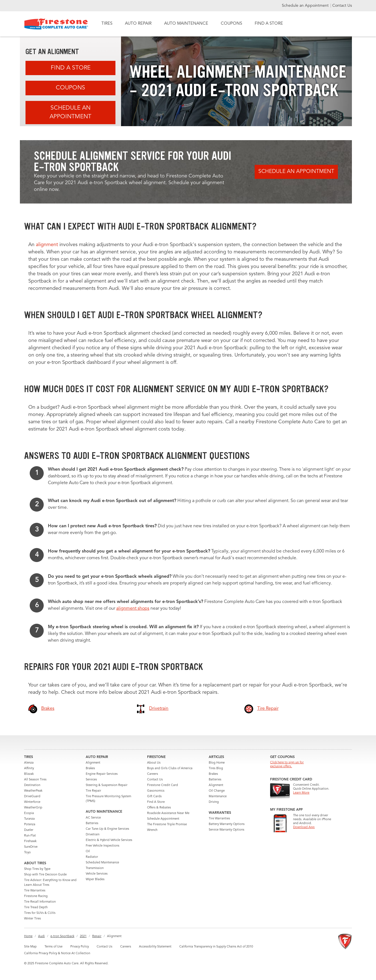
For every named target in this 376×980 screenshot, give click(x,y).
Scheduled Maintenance (102, 863)
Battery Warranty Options (227, 824)
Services (91, 780)
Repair (97, 936)
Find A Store (71, 68)
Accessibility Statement (155, 947)
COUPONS (231, 24)
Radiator (92, 857)
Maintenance (218, 797)
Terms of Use (54, 947)
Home (28, 936)
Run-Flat (30, 836)
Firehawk (30, 841)
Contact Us (342, 6)
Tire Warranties (35, 891)
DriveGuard (32, 797)
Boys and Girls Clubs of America (170, 768)
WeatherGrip (33, 808)
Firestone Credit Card (163, 785)
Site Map (30, 947)
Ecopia (29, 813)
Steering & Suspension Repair (107, 785)
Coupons (70, 88)
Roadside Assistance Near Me (168, 813)
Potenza (30, 825)
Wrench (152, 830)
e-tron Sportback (62, 936)
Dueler (29, 830)
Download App (304, 827)
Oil (88, 851)
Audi (41, 936)
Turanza (29, 819)
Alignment (93, 763)
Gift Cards (154, 797)
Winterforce (32, 802)
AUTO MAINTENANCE (186, 24)
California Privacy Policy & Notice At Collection (57, 954)
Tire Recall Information (40, 902)
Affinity (29, 768)
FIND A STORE (269, 24)
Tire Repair (93, 791)
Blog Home (217, 763)
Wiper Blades (95, 880)
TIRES (107, 24)
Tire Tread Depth (36, 908)
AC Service (93, 818)
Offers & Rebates (159, 808)
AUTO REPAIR (138, 24)
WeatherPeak (33, 791)
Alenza (29, 763)
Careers (153, 774)
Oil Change (217, 791)
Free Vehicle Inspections (103, 846)
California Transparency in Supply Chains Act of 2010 (216, 947)
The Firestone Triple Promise (167, 825)
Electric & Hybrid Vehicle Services (109, 840)
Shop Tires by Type (37, 869)
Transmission (95, 868)
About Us (154, 763)
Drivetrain (93, 835)
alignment (47, 245)
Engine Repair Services (102, 774)
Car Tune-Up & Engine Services (107, 829)
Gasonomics (156, 791)
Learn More (301, 793)
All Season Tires (35, 780)
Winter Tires (33, 919)
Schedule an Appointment (306, 6)
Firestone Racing (36, 896)
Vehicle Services (97, 874)
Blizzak (29, 774)
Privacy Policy (80, 947)
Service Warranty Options (227, 830)
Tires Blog (216, 768)
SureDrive (31, 847)
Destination (32, 785)
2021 (83, 936)
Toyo (27, 853)
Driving (214, 802)
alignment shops (133, 609)
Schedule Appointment (163, 819)
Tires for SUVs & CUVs (40, 913)
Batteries (92, 823)
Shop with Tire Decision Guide (45, 875)
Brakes (90, 768)
